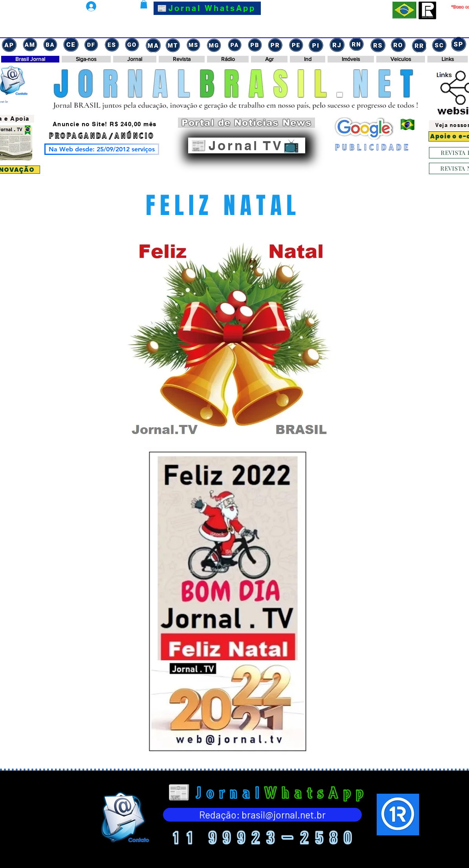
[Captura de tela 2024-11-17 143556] (255, 44)
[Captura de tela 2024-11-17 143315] (316, 44)
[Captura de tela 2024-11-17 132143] (439, 44)
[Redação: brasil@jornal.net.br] (262, 815)
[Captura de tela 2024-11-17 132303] (418, 44)
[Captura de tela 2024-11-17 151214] (173, 44)
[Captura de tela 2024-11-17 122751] (459, 44)
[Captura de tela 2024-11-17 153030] (71, 44)
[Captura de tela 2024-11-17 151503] (132, 44)
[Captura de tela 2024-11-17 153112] (51, 44)
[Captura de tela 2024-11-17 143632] (234, 44)
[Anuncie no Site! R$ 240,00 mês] (105, 124)
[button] (144, 4)
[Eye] (124, 817)
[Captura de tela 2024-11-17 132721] (377, 44)
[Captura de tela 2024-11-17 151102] (214, 44)
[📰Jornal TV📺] (247, 145)
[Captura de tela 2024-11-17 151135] (194, 44)
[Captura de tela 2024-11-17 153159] (30, 44)
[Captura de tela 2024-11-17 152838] (112, 44)
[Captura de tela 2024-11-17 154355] (10, 44)
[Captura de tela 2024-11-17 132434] (398, 44)
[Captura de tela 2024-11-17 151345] (153, 44)
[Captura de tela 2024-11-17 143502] (275, 44)
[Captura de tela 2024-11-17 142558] (357, 44)
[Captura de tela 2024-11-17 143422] (296, 44)
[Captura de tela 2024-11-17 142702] (337, 44)
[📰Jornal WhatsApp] (207, 8)
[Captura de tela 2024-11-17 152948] (92, 44)
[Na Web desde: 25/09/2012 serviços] (102, 149)
